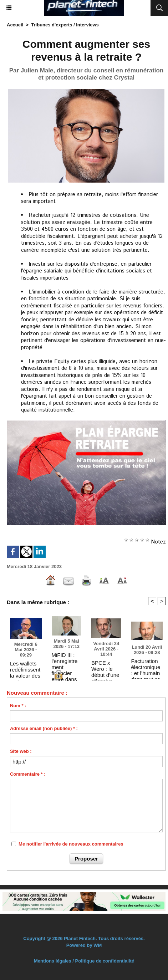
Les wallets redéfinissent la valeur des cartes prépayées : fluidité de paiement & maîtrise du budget (25, 669)
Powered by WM (84, 945)
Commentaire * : (28, 774)
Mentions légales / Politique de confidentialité (84, 961)
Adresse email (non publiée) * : (44, 728)
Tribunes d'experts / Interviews (65, 25)
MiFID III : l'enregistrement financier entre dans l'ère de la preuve (65, 661)
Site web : (21, 751)
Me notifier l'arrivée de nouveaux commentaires (71, 844)
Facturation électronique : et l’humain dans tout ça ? (146, 667)
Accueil (15, 25)
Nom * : (18, 706)
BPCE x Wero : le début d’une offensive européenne (106, 669)
